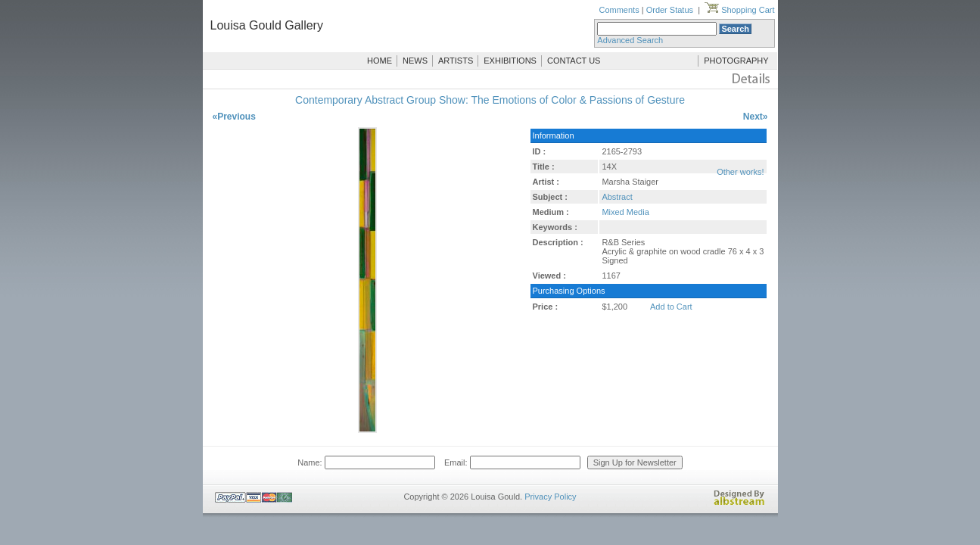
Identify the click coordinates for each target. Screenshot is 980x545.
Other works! (740, 172)
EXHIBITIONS (510, 61)
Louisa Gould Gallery (267, 25)
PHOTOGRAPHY (736, 61)
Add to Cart (671, 307)
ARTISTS (456, 61)
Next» (756, 117)
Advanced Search (630, 40)
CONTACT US (574, 61)
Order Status (670, 10)
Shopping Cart (739, 10)
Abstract (617, 197)
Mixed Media (625, 212)
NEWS (415, 61)
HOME (380, 61)
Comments (619, 10)
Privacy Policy (550, 497)
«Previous (234, 117)
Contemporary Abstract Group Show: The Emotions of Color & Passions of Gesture (490, 100)
